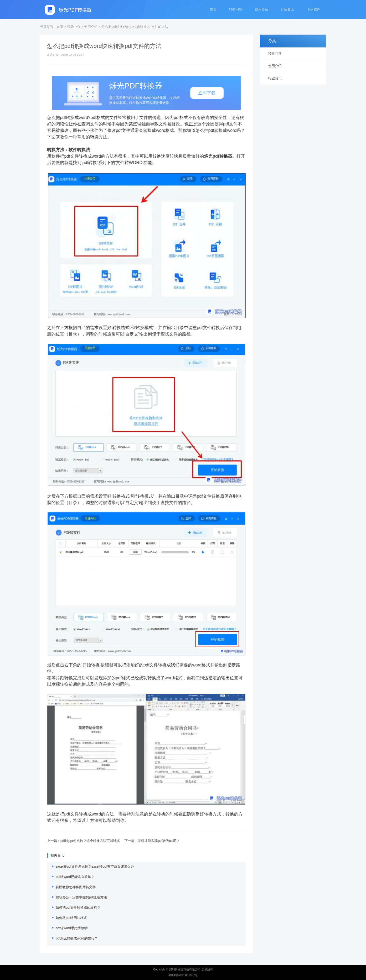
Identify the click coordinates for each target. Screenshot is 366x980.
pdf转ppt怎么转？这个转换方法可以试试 (85, 841)
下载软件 (314, 10)
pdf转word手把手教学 (66, 928)
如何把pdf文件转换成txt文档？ (73, 908)
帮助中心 (74, 27)
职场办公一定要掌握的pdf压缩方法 (76, 897)
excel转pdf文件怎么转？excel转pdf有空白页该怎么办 (89, 867)
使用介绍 (261, 10)
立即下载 (201, 93)
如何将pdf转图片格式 (66, 918)
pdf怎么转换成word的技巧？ (71, 938)
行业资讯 (287, 10)
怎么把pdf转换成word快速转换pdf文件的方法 (135, 27)
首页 (212, 10)
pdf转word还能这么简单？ (70, 877)
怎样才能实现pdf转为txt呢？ (153, 841)
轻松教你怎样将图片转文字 (70, 887)
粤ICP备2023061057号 (183, 975)
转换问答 (235, 10)
